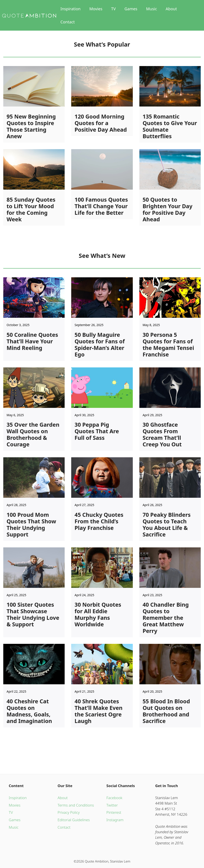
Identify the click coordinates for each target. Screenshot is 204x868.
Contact (68, 22)
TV (113, 9)
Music (152, 9)
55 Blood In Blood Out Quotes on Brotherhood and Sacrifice (166, 711)
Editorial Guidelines (74, 820)
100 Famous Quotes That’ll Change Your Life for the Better (101, 206)
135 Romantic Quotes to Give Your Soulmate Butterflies (170, 126)
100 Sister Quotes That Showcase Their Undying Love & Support (33, 614)
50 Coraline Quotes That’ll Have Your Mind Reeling (32, 341)
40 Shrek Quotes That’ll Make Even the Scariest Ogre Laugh (98, 711)
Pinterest (114, 812)
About (171, 9)
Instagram (115, 820)
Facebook (114, 798)
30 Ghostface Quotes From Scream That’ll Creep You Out (162, 434)
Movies (96, 9)
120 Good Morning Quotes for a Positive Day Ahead (101, 123)
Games (131, 9)
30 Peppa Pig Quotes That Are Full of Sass (97, 431)
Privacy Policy (69, 812)
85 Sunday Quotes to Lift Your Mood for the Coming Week (31, 209)
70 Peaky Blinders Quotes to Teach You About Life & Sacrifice (167, 524)
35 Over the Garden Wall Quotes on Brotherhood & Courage (33, 434)
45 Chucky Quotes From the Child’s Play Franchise (99, 521)
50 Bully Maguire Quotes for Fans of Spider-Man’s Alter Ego (100, 344)
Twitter (112, 805)
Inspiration (71, 9)
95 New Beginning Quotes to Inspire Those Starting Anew (31, 126)
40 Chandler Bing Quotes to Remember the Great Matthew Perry (166, 618)
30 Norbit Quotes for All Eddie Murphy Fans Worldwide (98, 614)
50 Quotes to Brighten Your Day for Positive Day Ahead (168, 209)
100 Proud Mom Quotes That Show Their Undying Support (31, 524)
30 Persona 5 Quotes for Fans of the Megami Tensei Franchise (168, 344)
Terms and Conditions (76, 805)
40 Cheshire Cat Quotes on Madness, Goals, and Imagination (29, 711)
